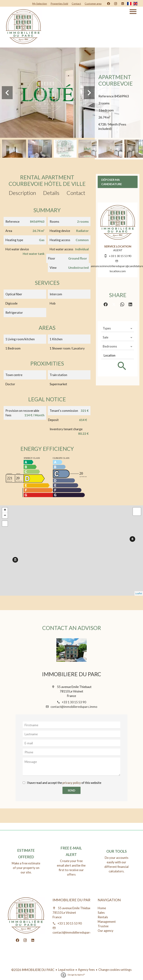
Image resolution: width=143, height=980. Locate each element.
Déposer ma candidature (112, 182)
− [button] (5, 516)
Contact (76, 193)
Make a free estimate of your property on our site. (26, 868)
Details (51, 193)
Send (71, 790)
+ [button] (5, 510)
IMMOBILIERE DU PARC (72, 674)
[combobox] (118, 328)
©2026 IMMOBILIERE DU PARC (33, 970)
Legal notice (66, 970)
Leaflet (139, 593)
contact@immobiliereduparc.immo (74, 707)
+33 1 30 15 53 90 (120, 256)
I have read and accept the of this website (64, 783)
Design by (76, 975)
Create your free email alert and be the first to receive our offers (71, 868)
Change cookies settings (115, 970)
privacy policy (72, 783)
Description (22, 193)
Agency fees (86, 970)
